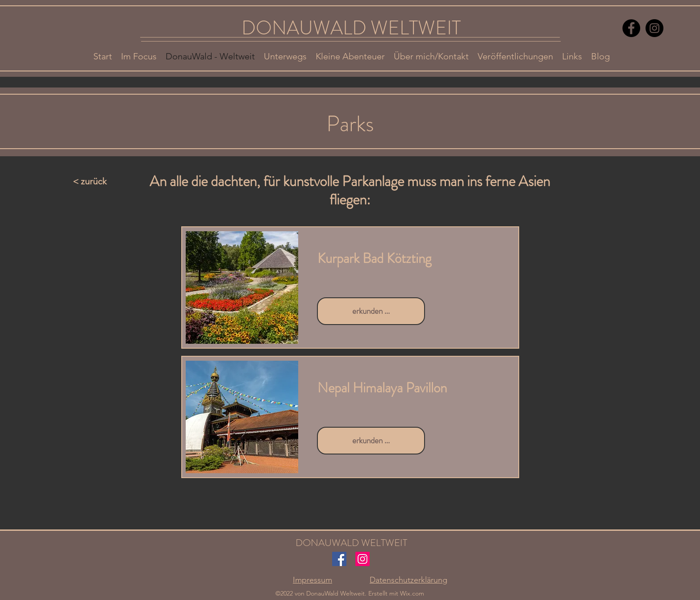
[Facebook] (631, 28)
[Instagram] (654, 28)
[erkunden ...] (371, 311)
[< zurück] (102, 181)
